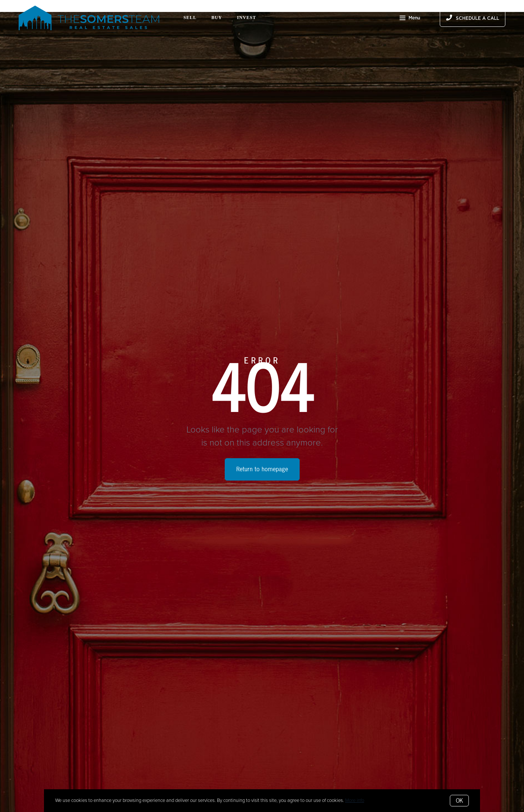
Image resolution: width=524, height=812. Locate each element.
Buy (217, 18)
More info (355, 800)
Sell (190, 18)
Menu (410, 19)
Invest (247, 18)
